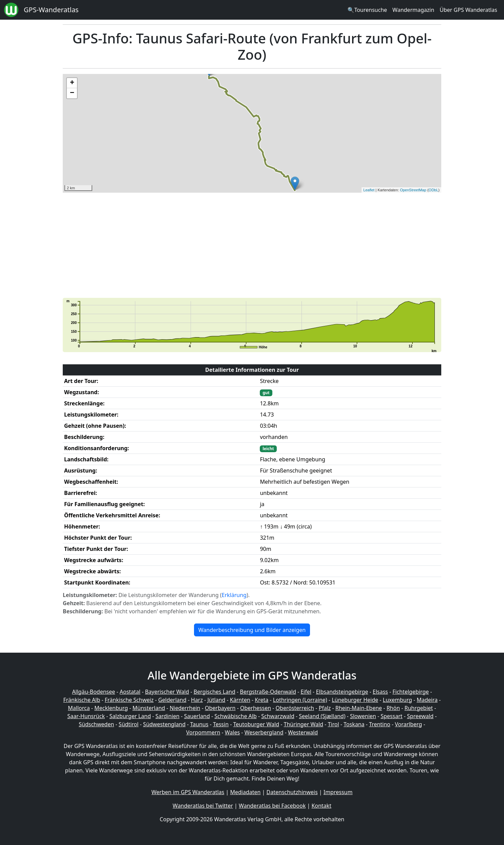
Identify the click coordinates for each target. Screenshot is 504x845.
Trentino (380, 724)
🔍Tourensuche (367, 10)
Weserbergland (264, 732)
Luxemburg (398, 700)
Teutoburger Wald (256, 724)
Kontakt (321, 806)
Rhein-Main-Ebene (359, 708)
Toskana (354, 724)
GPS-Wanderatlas (51, 10)
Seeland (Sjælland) (322, 716)
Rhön (393, 708)
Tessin (221, 724)
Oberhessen (256, 708)
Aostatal (130, 692)
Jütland (216, 700)
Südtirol (129, 724)
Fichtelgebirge (411, 692)
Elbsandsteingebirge (342, 692)
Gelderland (172, 700)
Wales (232, 732)
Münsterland (149, 708)
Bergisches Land (215, 692)
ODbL (434, 190)
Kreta (261, 700)
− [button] (72, 93)
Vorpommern (203, 732)
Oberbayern (220, 708)
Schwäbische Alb (235, 716)
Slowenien (363, 716)
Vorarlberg (408, 724)
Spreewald (420, 716)
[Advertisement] (252, 245)
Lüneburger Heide (355, 700)
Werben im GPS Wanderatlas (188, 792)
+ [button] (72, 83)
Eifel (306, 692)
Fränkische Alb (82, 700)
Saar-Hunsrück (86, 716)
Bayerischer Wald (167, 692)
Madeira (427, 700)
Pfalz (325, 708)
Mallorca (79, 708)
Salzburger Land (130, 716)
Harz (197, 700)
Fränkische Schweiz (129, 700)
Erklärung (234, 595)
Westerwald (303, 732)
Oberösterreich (295, 708)
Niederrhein (185, 708)
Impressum (338, 792)
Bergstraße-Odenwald (268, 692)
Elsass (380, 692)
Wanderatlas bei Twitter (203, 806)
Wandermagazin (413, 10)
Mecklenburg (111, 708)
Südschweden (96, 724)
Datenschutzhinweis (292, 792)
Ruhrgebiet (419, 708)
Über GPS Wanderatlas (468, 10)
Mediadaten (245, 792)
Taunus (199, 724)
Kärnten (240, 700)
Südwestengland (164, 724)
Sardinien (167, 716)
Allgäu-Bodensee (93, 692)
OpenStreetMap (413, 190)
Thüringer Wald (303, 724)
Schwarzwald (278, 716)
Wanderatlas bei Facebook (272, 806)
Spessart (391, 716)
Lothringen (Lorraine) (300, 700)
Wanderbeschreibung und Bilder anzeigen (252, 630)
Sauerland (197, 716)
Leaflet (369, 190)
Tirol (333, 724)
